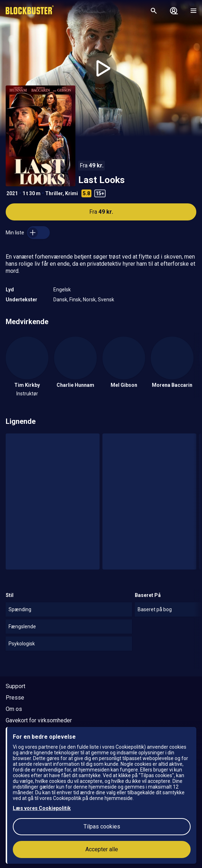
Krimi (71, 193)
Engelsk (62, 290)
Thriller (54, 193)
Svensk (106, 300)
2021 (12, 193)
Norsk (89, 300)
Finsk (75, 300)
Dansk (60, 300)
